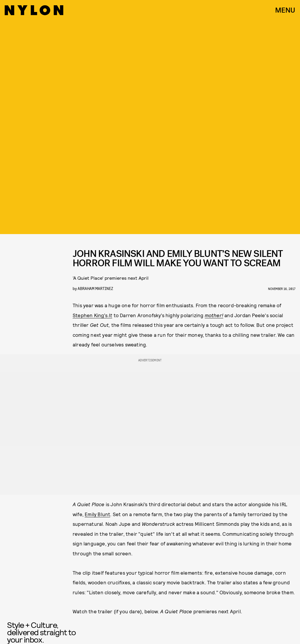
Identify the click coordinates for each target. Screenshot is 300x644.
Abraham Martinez (95, 288)
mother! (214, 315)
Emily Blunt (97, 514)
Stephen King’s (92, 315)
